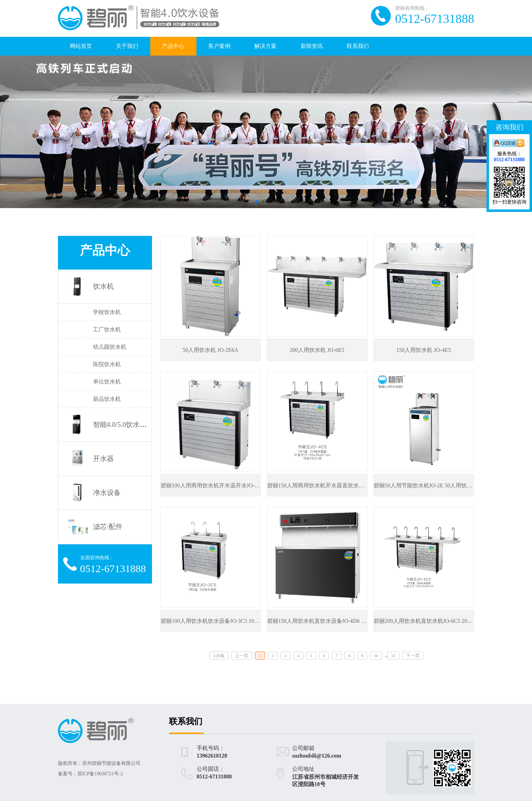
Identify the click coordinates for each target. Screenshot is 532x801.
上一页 (242, 656)
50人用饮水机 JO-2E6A (210, 350)
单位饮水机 (107, 382)
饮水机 (103, 286)
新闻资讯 (312, 46)
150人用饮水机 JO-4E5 (424, 350)
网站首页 (81, 46)
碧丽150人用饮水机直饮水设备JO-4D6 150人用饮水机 (332, 621)
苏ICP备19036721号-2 (100, 774)
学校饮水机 (107, 312)
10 (376, 656)
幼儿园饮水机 (110, 347)
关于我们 (127, 46)
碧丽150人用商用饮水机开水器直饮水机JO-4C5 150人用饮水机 (343, 485)
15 (393, 656)
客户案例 (219, 46)
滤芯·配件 (108, 527)
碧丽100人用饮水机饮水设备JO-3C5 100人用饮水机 (223, 621)
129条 (219, 656)
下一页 (413, 656)
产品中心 (173, 46)
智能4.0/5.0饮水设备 (124, 424)
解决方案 (265, 46)
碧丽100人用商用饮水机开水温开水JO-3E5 (212, 485)
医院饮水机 (107, 364)
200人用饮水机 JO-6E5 (317, 350)
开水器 (103, 459)
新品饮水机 (107, 399)
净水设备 (107, 493)
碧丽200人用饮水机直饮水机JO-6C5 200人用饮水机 (436, 621)
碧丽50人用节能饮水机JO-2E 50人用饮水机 (426, 485)
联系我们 (358, 46)
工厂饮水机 (107, 329)
